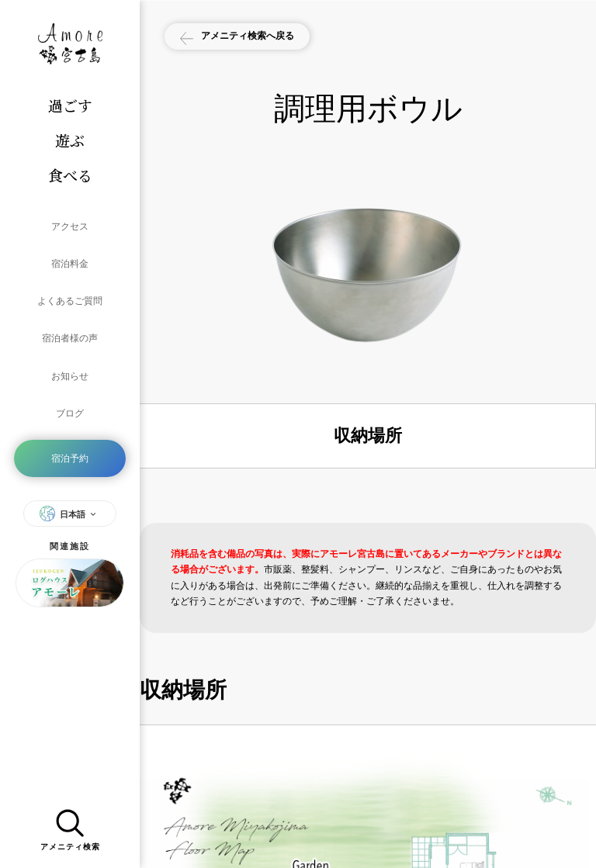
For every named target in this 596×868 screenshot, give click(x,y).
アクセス (70, 222)
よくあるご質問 (70, 278)
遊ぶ (70, 140)
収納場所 (368, 436)
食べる (70, 175)
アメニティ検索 (70, 825)
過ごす (70, 105)
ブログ (70, 361)
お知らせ (70, 334)
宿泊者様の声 (70, 306)
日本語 (70, 448)
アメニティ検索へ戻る (259, 38)
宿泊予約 (70, 397)
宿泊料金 (70, 250)
